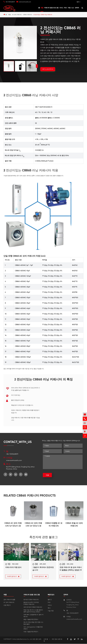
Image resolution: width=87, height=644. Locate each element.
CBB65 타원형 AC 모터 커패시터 (54, 524)
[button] (37, 66)
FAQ (49, 603)
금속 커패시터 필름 (9, 600)
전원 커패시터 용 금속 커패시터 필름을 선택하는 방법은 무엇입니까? (71, 569)
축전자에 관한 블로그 (44, 537)
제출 (47, 475)
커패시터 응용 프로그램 (51, 8)
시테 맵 (46, 639)
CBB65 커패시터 (27, 15)
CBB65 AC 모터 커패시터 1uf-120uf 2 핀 (33, 524)
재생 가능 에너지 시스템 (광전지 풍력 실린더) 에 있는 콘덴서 (33, 611)
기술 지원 (51, 611)
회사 (66, 8)
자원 (69, 8)
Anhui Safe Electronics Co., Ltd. (23, 639)
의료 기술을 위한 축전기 (31, 632)
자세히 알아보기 (13, 577)
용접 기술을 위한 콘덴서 (31, 620)
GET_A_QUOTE (48, 69)
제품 (42, 8)
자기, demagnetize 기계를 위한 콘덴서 (33, 628)
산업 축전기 (7, 605)
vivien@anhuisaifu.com (25, 2)
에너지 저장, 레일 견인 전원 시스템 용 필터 (33, 623)
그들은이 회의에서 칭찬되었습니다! (43, 569)
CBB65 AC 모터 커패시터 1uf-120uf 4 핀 (13, 524)
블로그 (50, 600)
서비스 (61, 8)
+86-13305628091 (10, 2)
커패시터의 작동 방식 (13, 567)
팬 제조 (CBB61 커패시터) (31, 600)
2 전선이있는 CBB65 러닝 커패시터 (43, 15)
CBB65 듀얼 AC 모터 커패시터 (74, 524)
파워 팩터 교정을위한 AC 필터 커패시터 (33, 616)
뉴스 (73, 8)
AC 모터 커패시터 (17, 15)
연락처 (77, 8)
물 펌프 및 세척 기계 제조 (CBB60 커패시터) (31, 603)
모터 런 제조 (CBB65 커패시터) (33, 607)
